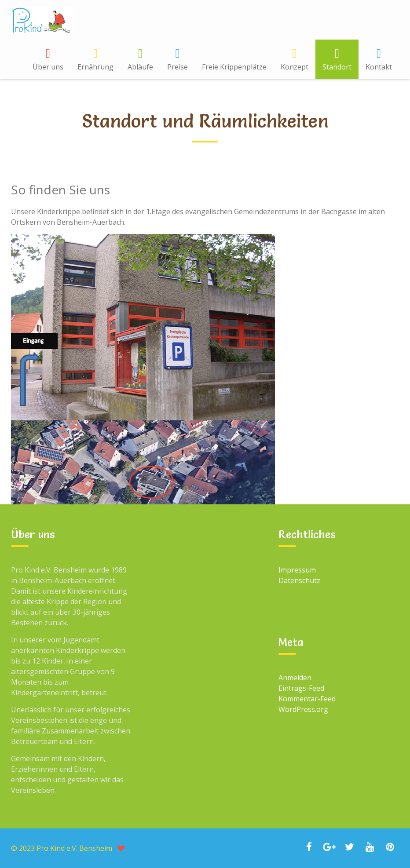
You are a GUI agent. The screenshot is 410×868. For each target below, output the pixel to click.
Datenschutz (299, 580)
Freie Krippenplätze (234, 67)
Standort (337, 67)
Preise (178, 67)
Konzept (295, 67)
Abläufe (140, 67)
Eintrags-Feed (301, 688)
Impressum (297, 570)
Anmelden (295, 678)
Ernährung (95, 67)
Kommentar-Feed (307, 699)
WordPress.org (303, 709)
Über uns (48, 67)
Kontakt (379, 67)
